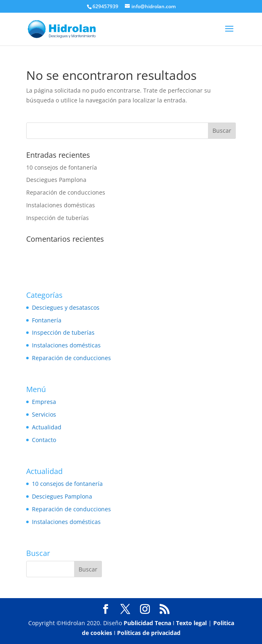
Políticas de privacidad (149, 633)
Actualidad (47, 427)
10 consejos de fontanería (62, 167)
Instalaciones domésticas (61, 205)
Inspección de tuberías (58, 218)
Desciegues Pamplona (56, 180)
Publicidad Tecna (147, 623)
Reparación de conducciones (66, 192)
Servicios (44, 414)
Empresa (44, 402)
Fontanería (47, 320)
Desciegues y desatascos (66, 307)
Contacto (44, 440)
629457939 (105, 6)
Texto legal (191, 623)
